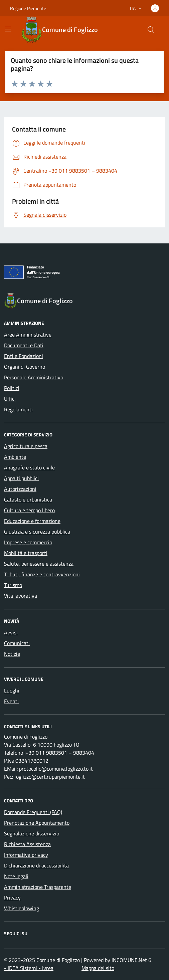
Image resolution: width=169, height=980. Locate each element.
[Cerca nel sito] (151, 30)
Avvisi (11, 632)
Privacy (12, 898)
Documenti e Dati (24, 345)
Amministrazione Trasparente (38, 887)
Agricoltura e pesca (26, 446)
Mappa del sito (98, 968)
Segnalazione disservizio (32, 833)
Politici (12, 388)
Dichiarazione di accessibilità (36, 865)
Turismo (13, 585)
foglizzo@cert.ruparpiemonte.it (50, 777)
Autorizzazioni (20, 489)
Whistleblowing (22, 908)
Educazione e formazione (32, 521)
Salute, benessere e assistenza (39, 564)
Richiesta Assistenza (27, 844)
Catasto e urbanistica (28, 500)
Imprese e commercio (28, 542)
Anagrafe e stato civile (29, 467)
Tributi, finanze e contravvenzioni (42, 574)
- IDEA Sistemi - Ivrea (29, 968)
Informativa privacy (26, 855)
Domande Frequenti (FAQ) (33, 812)
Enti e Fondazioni (24, 356)
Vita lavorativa (21, 596)
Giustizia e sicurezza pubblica (37, 532)
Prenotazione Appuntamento (37, 823)
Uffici (10, 399)
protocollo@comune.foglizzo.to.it (56, 769)
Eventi (11, 701)
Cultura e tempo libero (29, 510)
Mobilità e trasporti (26, 553)
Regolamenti (18, 409)
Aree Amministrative (28, 335)
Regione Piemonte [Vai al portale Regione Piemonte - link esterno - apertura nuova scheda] (28, 8)
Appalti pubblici (21, 478)
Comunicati (17, 643)
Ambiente (15, 457)
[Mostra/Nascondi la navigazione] (8, 29)
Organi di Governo (25, 367)
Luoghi (12, 691)
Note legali (16, 876)
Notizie (12, 654)
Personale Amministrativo (34, 377)
